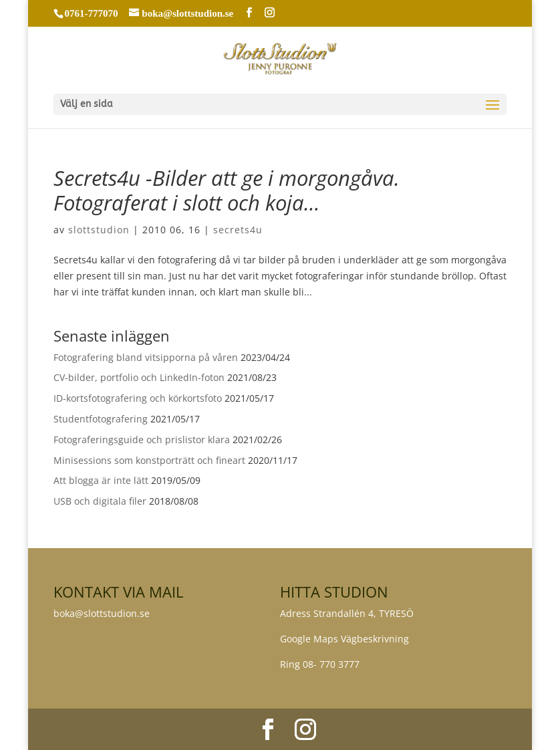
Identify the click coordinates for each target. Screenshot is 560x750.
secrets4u (238, 230)
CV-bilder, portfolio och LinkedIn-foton (139, 377)
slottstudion (99, 230)
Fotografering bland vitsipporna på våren (146, 357)
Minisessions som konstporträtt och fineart (149, 460)
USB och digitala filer (100, 501)
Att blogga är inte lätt (101, 480)
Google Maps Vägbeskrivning (344, 639)
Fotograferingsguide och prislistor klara (142, 440)
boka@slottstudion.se (103, 613)
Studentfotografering (101, 419)
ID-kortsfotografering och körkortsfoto (138, 398)
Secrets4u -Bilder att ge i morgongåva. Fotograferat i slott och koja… (227, 190)
